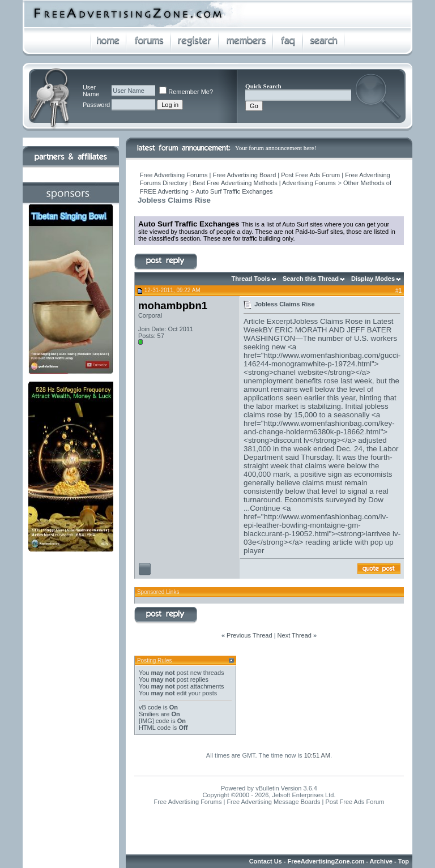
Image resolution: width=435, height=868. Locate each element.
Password (96, 105)
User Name (91, 91)
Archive (381, 861)
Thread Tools (251, 279)
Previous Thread (250, 635)
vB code (150, 707)
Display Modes (373, 279)
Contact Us (266, 861)
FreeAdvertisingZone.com (326, 861)
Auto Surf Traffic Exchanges (234, 191)
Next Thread (295, 635)
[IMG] (146, 721)
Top (404, 861)
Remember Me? (186, 92)
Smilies (149, 714)
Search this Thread (311, 279)
